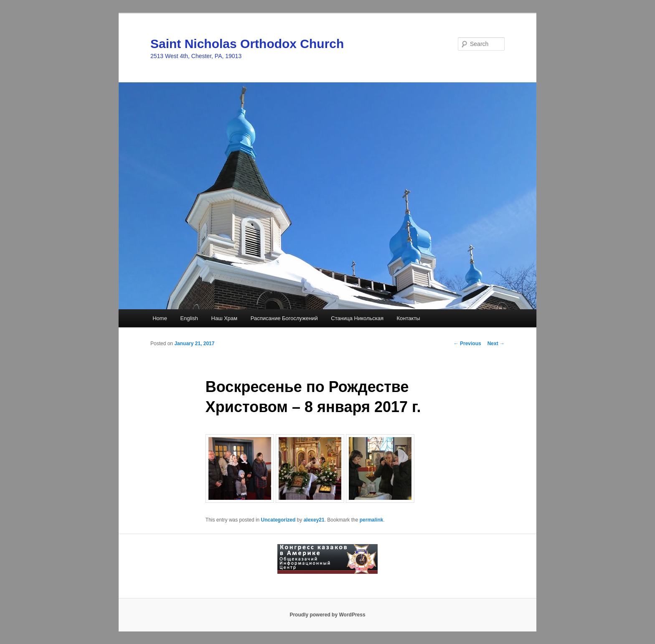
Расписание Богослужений (284, 318)
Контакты (409, 318)
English (189, 318)
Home (160, 318)
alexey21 (314, 520)
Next (496, 344)
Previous (467, 344)
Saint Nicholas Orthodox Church (247, 44)
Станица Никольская (357, 318)
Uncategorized (278, 520)
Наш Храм (225, 318)
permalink (372, 520)
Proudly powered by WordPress (327, 615)
